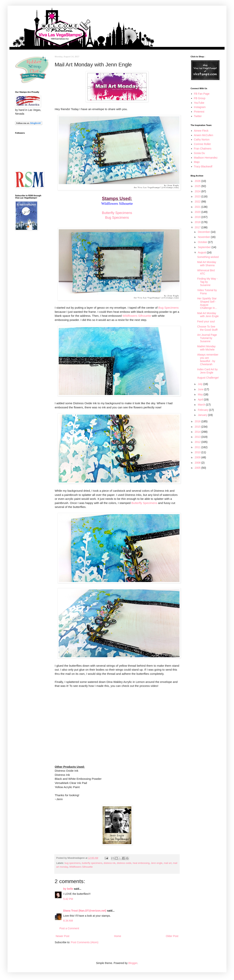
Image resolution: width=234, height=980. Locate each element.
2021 (198, 207)
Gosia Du (199, 153)
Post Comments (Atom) (85, 942)
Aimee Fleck (201, 131)
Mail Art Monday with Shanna (207, 264)
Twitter (198, 116)
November (204, 237)
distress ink (110, 863)
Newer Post (62, 936)
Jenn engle (157, 863)
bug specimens (73, 863)
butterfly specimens (92, 863)
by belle (68, 889)
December (204, 232)
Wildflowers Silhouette (137, 316)
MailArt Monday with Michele (206, 348)
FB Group (200, 98)
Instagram (200, 107)
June (201, 389)
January (203, 415)
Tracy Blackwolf (203, 166)
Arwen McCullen (204, 135)
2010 (198, 452)
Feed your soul (206, 321)
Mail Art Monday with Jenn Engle (208, 315)
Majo (197, 162)
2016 (198, 421)
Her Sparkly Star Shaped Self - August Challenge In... (207, 303)
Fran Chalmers (203, 149)
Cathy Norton (202, 140)
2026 (198, 181)
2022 (198, 202)
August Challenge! (208, 378)
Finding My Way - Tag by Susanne (207, 282)
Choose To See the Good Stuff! (207, 328)
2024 (198, 191)
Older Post (172, 936)
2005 (198, 468)
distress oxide (124, 863)
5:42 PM (68, 899)
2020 (198, 212)
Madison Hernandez (206, 158)
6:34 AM (68, 921)
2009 (198, 457)
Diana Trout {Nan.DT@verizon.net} (85, 911)
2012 (198, 442)
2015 (198, 427)
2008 (198, 463)
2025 (198, 186)
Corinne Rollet (202, 144)
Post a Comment (69, 928)
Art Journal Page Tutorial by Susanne (207, 338)
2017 (198, 227)
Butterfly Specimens (117, 213)
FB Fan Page (202, 94)
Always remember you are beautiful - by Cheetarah (208, 359)
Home (117, 936)
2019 (198, 217)
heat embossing (141, 863)
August (202, 252)
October (203, 242)
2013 (198, 437)
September (205, 247)
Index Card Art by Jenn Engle (207, 371)
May (201, 394)
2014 (198, 432)
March (202, 405)
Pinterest (199, 112)
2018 (198, 222)
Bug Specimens (117, 218)
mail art (168, 863)
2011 (198, 447)
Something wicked (208, 257)
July (201, 384)
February (203, 410)
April (201, 400)
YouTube (199, 103)
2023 (198, 196)
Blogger (133, 963)
